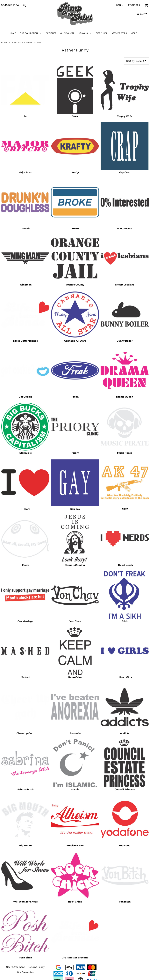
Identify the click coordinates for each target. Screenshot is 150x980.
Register (134, 5)
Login (120, 5)
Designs (16, 42)
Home (4, 42)
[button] (24, 5)
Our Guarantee (25, 972)
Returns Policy (36, 967)
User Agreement (15, 967)
